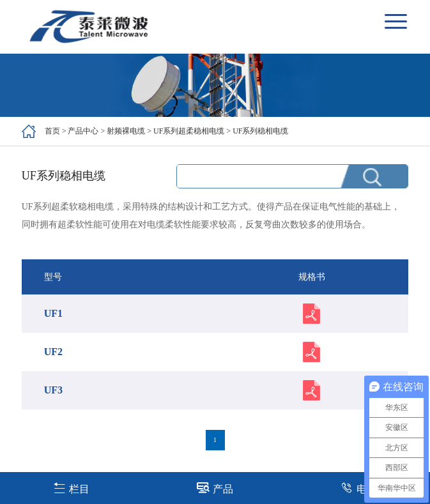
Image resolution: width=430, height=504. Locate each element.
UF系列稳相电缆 (260, 131)
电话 (359, 488)
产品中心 (83, 131)
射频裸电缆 (126, 131)
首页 (52, 131)
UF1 (53, 313)
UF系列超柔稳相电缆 (189, 131)
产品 (215, 488)
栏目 (71, 488)
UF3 (53, 390)
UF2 (53, 352)
